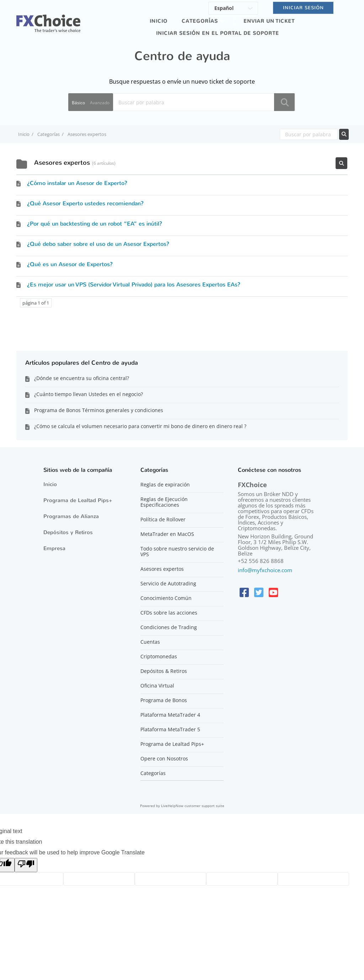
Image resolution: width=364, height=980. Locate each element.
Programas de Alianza (71, 516)
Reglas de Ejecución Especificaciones (164, 502)
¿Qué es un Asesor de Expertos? (70, 264)
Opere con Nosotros (164, 759)
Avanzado (100, 103)
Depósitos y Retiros (68, 532)
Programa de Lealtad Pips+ (78, 500)
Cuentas (150, 642)
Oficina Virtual (157, 686)
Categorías (200, 21)
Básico (78, 103)
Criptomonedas (159, 657)
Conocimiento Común (166, 598)
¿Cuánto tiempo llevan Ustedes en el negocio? (89, 394)
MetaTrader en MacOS (167, 534)
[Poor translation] (26, 865)
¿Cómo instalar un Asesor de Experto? (77, 183)
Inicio (159, 21)
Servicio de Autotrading (168, 584)
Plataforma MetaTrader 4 (170, 715)
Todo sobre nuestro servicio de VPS (177, 552)
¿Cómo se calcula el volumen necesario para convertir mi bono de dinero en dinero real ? (140, 426)
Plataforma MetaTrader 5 (170, 729)
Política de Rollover (163, 520)
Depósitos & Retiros (164, 671)
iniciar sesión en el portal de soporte (218, 33)
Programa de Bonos (164, 700)
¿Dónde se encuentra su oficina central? (82, 378)
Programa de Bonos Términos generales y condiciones (99, 410)
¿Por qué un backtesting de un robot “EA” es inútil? (95, 224)
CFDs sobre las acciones (169, 613)
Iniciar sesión (303, 8)
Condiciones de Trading (169, 627)
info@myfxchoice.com (265, 570)
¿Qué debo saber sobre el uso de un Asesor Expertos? (98, 244)
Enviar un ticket (269, 21)
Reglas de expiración (165, 485)
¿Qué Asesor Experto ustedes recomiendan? (85, 203)
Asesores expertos (162, 569)
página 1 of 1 (36, 303)
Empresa (54, 548)
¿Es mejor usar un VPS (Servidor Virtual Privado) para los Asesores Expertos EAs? (134, 284)
